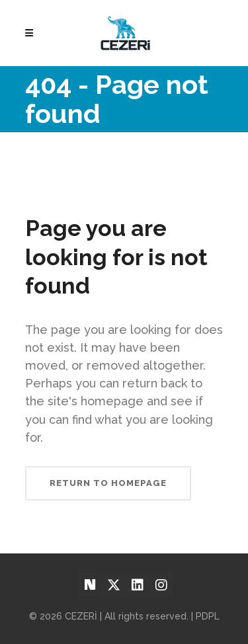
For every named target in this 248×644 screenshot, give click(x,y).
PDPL (208, 616)
